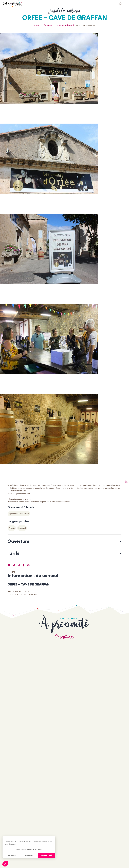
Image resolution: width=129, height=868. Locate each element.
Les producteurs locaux (64, 25)
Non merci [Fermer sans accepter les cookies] (11, 855)
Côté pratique (48, 25)
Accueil (37, 25)
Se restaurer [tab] (64, 640)
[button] (5, 864)
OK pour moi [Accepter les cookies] (47, 855)
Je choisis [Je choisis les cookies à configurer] (29, 855)
